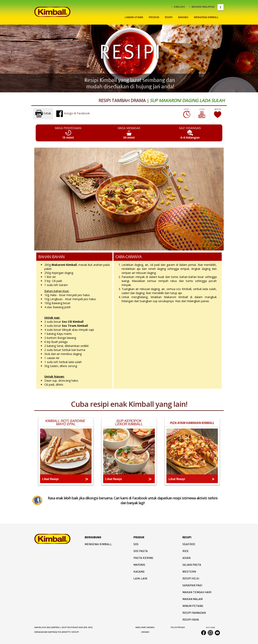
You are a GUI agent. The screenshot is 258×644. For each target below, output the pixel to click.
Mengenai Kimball (206, 17)
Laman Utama (134, 17)
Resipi (169, 17)
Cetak (43, 114)
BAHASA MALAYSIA (202, 7)
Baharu (183, 17)
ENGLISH (178, 7)
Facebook (221, 7)
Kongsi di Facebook (73, 114)
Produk (154, 17)
